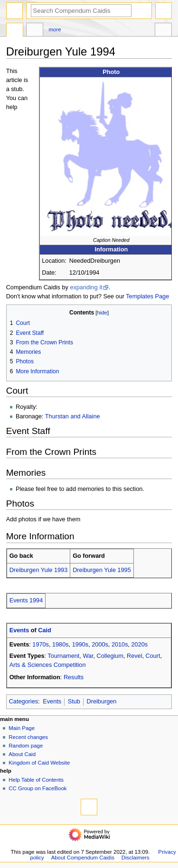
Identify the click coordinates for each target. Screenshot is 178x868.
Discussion (35, 31)
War (88, 656)
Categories (23, 702)
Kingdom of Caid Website (39, 763)
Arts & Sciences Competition (48, 665)
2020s (140, 645)
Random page (26, 746)
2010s (120, 645)
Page (15, 31)
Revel (134, 656)
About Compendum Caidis (83, 858)
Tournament (63, 656)
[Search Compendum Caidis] (81, 11)
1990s (80, 645)
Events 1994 (26, 600)
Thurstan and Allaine (73, 416)
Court (153, 656)
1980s (61, 645)
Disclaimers (136, 858)
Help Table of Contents (36, 780)
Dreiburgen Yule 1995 (102, 570)
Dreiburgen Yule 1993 (39, 570)
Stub (74, 702)
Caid (45, 630)
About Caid (22, 754)
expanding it (86, 287)
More (55, 29)
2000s (100, 645)
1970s (41, 645)
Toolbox (163, 31)
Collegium (110, 656)
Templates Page (147, 296)
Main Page (22, 728)
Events (19, 630)
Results (74, 677)
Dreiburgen (102, 702)
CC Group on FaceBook (37, 788)
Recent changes (28, 737)
